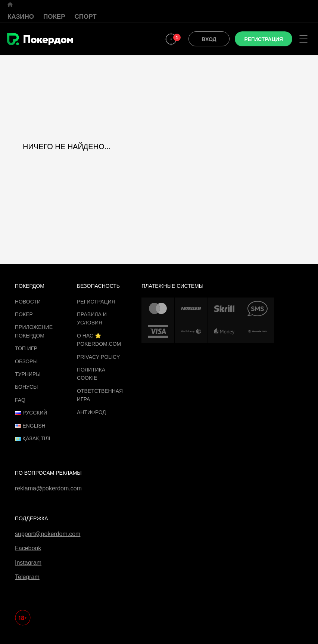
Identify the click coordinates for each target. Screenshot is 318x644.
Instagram (28, 563)
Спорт (86, 17)
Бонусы (26, 387)
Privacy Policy (98, 357)
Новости (28, 302)
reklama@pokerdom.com (48, 488)
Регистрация (96, 302)
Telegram (27, 577)
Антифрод (91, 412)
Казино (21, 17)
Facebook (28, 548)
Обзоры (26, 361)
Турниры (28, 374)
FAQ (20, 400)
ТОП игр (26, 348)
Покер (54, 17)
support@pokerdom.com (48, 534)
